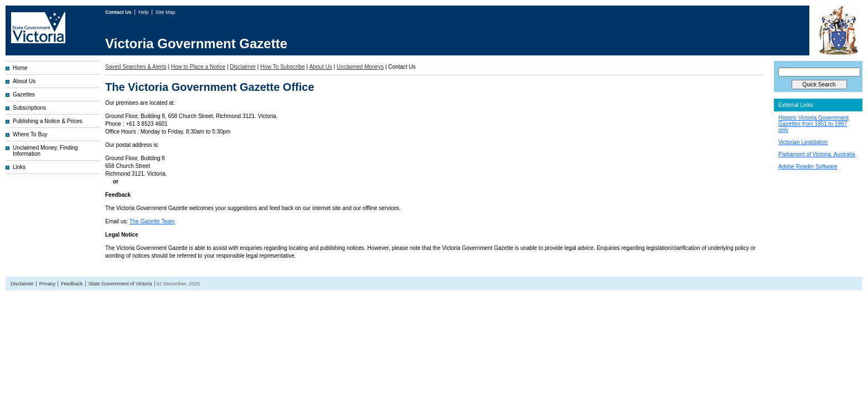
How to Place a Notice (198, 67)
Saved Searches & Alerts (136, 67)
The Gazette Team (152, 221)
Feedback (72, 284)
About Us (24, 81)
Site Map (166, 12)
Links (19, 167)
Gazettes (24, 94)
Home (20, 68)
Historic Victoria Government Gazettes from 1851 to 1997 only (813, 124)
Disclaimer (243, 67)
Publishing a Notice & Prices (48, 121)
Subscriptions (29, 108)
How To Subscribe (282, 67)
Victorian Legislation (803, 142)
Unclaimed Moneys (360, 67)
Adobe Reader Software (808, 167)
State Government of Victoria (120, 284)
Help (144, 12)
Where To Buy (30, 134)
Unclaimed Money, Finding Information (45, 151)
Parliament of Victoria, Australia (817, 154)
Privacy (48, 284)
